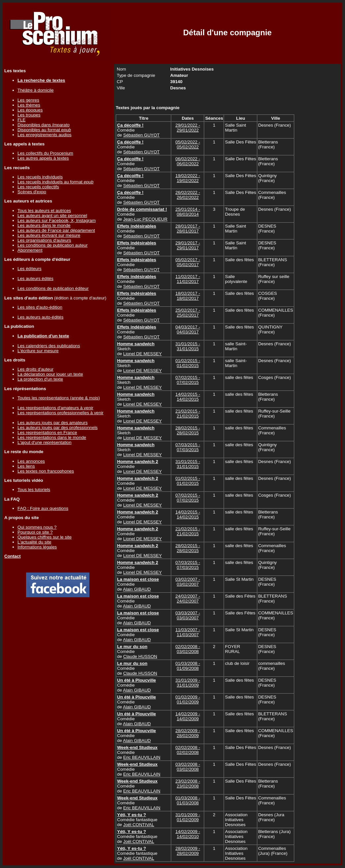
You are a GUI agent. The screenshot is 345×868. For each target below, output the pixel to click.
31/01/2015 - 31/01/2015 (188, 346)
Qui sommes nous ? (37, 527)
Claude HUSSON (140, 656)
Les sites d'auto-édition (40, 307)
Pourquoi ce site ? (35, 532)
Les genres (28, 100)
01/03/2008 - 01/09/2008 (188, 666)
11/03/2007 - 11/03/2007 (188, 632)
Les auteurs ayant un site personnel (52, 216)
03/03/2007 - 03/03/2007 (188, 615)
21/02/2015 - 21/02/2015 (188, 414)
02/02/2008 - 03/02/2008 (188, 649)
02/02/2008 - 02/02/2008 (188, 750)
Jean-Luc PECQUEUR (145, 219)
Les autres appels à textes (43, 158)
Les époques (30, 110)
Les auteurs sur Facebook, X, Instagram (57, 220)
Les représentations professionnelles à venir (61, 413)
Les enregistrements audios (45, 135)
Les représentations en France (47, 433)
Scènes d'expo (32, 192)
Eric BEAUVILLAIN (142, 757)
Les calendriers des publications (49, 346)
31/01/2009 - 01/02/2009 (188, 817)
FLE (21, 120)
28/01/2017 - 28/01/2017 (188, 229)
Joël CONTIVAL (139, 825)
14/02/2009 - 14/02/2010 (188, 834)
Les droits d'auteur (35, 369)
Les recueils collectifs (38, 187)
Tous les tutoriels (34, 490)
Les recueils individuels (40, 177)
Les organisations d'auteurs (44, 240)
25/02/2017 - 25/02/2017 (188, 313)
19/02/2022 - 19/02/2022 (188, 178)
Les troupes (29, 115)
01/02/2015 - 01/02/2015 (188, 363)
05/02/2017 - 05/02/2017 (188, 262)
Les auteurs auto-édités (40, 317)
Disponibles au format (44, 130)
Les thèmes (29, 105)
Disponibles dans (44, 125)
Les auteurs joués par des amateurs (53, 423)
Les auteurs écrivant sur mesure (49, 235)
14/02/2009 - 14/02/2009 (188, 716)
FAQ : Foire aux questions (43, 508)
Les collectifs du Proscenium (45, 153)
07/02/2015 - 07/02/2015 (188, 380)
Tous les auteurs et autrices (44, 211)
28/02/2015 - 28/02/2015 (188, 430)
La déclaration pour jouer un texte (50, 374)
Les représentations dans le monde (52, 437)
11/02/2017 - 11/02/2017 (188, 279)
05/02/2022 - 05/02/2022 (188, 144)
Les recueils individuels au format (55, 182)
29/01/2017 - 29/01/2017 (188, 245)
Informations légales (37, 547)
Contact (13, 556)
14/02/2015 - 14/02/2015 (188, 397)
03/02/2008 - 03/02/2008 (188, 767)
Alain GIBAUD (137, 589)
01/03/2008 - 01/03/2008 (188, 800)
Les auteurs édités (35, 279)
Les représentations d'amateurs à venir (55, 408)
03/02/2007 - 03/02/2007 (188, 582)
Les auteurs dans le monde (44, 225)
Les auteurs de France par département (56, 230)
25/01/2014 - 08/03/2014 (188, 212)
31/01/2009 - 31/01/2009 (188, 683)
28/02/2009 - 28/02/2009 (188, 733)
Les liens (26, 466)
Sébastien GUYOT (141, 135)
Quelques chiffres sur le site (45, 537)
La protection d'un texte (40, 379)
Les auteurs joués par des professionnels (58, 428)
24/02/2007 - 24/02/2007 (188, 599)
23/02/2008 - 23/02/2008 (188, 784)
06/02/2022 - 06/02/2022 (188, 161)
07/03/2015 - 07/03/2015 (188, 447)
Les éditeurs (30, 269)
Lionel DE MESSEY (143, 354)
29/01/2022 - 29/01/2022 (188, 128)
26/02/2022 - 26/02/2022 (188, 195)
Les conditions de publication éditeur (53, 288)
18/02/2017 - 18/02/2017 (188, 296)
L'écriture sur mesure (38, 351)
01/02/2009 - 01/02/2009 (188, 699)
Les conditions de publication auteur (53, 245)
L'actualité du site (34, 542)
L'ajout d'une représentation (45, 442)
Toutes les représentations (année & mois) (59, 398)
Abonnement (30, 250)
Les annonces (31, 461)
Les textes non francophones (46, 471)
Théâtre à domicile (36, 90)
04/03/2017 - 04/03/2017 (188, 329)
